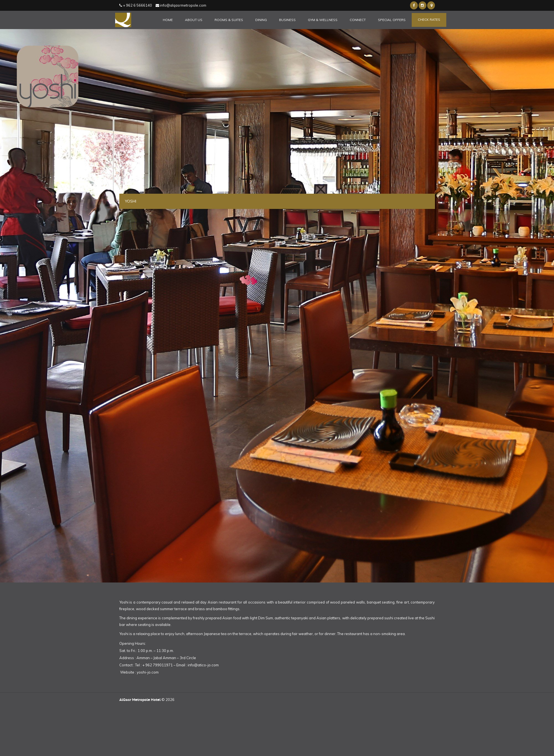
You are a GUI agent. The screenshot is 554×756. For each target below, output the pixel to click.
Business (287, 20)
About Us (194, 20)
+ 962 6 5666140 (136, 5)
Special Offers (392, 20)
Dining (261, 20)
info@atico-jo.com (203, 665)
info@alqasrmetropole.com (181, 5)
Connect (358, 20)
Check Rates (429, 20)
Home (168, 20)
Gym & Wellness (323, 20)
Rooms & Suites (229, 20)
